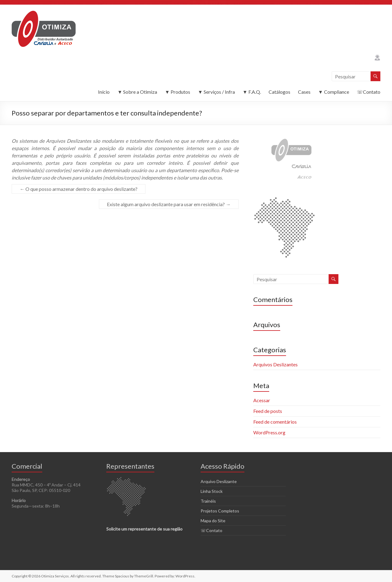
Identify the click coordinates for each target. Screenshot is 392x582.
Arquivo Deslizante (219, 481)
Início (104, 92)
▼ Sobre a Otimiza (137, 92)
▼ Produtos (177, 92)
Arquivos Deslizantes (275, 364)
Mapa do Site (213, 521)
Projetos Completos (220, 511)
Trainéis (208, 501)
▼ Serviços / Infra (216, 92)
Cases (304, 92)
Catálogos (279, 92)
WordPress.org (269, 432)
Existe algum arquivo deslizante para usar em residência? (169, 204)
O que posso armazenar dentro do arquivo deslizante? (79, 189)
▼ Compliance (334, 92)
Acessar (262, 400)
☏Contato (369, 92)
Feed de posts (268, 411)
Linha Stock (212, 491)
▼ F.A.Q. (252, 92)
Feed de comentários (275, 422)
